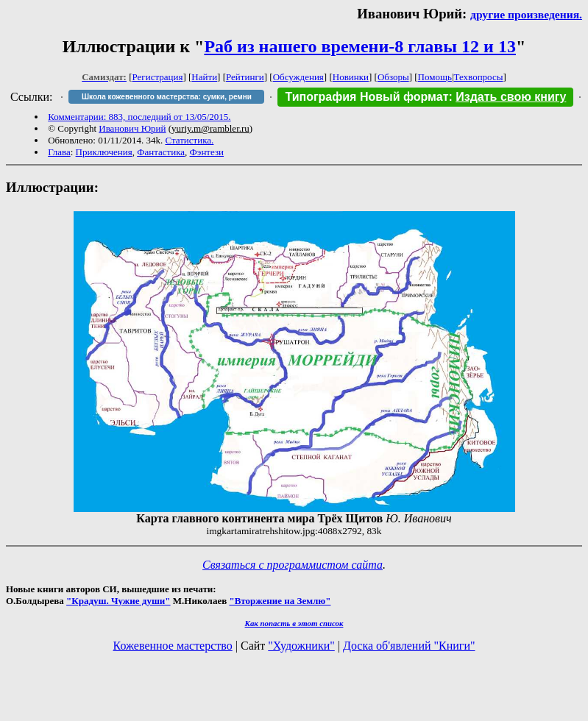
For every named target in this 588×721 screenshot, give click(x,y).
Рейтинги (245, 77)
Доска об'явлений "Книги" (409, 646)
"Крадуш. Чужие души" (118, 601)
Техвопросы (479, 77)
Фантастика (161, 152)
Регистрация (158, 77)
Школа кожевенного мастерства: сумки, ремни (167, 97)
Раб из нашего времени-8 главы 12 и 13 (359, 46)
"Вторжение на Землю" (280, 601)
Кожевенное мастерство (173, 646)
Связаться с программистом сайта (293, 565)
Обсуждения (298, 77)
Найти (204, 77)
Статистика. (189, 140)
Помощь (435, 77)
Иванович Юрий (132, 128)
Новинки (351, 77)
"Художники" (301, 646)
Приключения (104, 152)
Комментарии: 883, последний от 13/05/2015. (139, 117)
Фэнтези (207, 152)
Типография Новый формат (366, 97)
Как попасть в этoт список (294, 623)
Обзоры (393, 77)
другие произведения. (526, 14)
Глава (59, 152)
